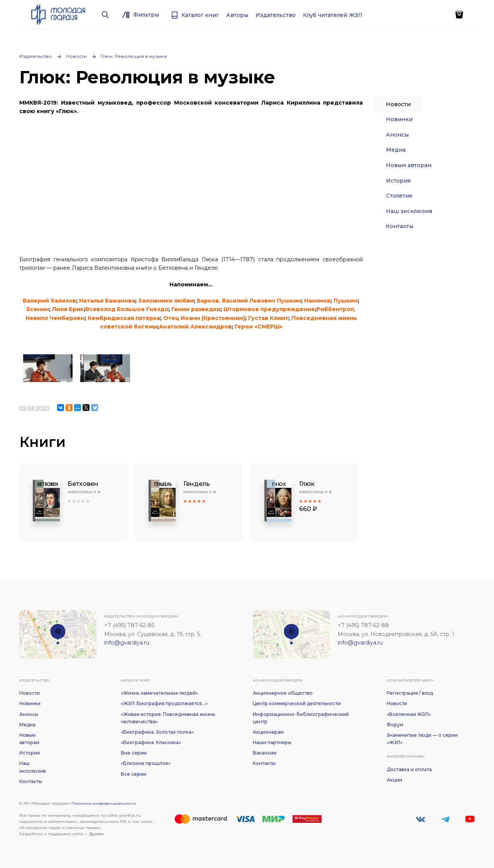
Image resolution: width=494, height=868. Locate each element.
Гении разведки (196, 309)
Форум (395, 725)
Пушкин (346, 301)
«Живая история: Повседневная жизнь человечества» (168, 718)
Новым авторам (409, 165)
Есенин (38, 309)
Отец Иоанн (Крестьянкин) (204, 318)
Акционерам (268, 732)
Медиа (396, 150)
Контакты (400, 226)
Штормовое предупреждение (269, 309)
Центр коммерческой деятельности (297, 703)
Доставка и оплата (409, 769)
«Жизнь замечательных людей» (159, 693)
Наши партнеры (272, 742)
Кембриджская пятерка (124, 318)
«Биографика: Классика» (151, 742)
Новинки (399, 119)
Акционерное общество (283, 693)
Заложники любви (166, 301)
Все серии (134, 774)
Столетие (399, 196)
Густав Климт (268, 318)
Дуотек (96, 834)
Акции (394, 780)
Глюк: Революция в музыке (134, 56)
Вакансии (265, 753)
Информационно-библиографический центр (301, 718)
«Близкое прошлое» (146, 763)
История (398, 181)
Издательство (36, 56)
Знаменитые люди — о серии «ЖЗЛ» (422, 739)
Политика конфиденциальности (104, 803)
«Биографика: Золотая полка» (157, 732)
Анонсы (397, 135)
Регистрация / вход (410, 693)
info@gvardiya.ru (127, 643)
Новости (76, 56)
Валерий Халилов (49, 301)
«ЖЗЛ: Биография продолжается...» (164, 703)
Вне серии (134, 753)
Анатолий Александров (195, 327)
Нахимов (317, 301)
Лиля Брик (68, 309)
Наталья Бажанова (107, 301)
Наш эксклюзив (409, 211)
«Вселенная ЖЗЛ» (409, 714)
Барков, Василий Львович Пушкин (249, 301)
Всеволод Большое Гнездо (127, 309)
